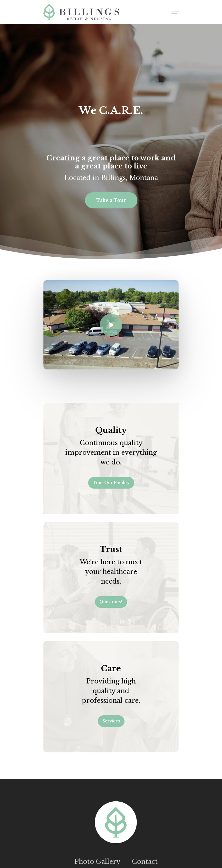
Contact (145, 862)
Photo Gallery (97, 862)
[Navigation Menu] (175, 12)
